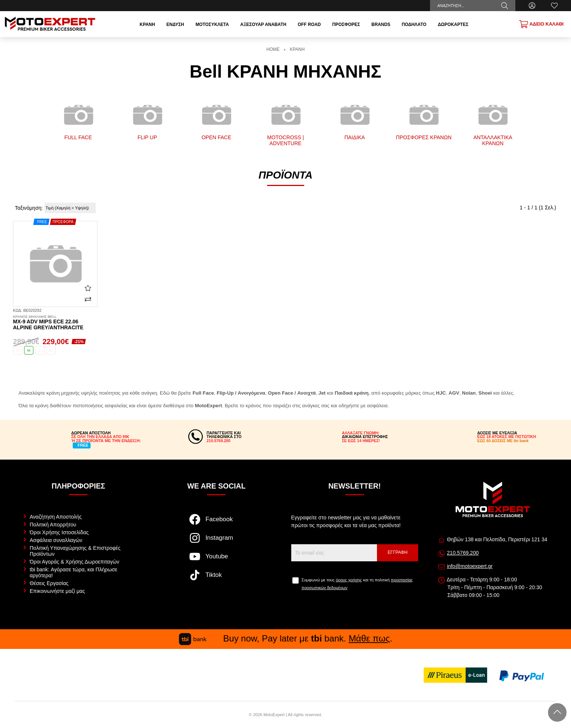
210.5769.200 (463, 553)
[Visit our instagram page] (216, 542)
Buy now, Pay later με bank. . (286, 638)
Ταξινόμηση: (29, 208)
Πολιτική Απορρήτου (53, 525)
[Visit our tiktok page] (216, 579)
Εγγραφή (398, 552)
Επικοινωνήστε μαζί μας (57, 591)
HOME (273, 49)
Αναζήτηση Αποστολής (56, 517)
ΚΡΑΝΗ (297, 49)
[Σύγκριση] (88, 299)
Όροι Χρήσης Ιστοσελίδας (59, 532)
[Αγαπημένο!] (88, 288)
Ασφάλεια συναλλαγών (56, 540)
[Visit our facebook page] (216, 523)
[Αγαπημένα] (554, 6)
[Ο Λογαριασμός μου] (532, 6)
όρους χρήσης (349, 580)
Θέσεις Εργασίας (49, 583)
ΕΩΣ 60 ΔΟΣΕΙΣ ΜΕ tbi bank (503, 441)
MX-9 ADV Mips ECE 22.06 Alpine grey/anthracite (55, 323)
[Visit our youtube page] (216, 560)
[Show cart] (541, 24)
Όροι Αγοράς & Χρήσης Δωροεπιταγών (74, 562)
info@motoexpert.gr (470, 566)
